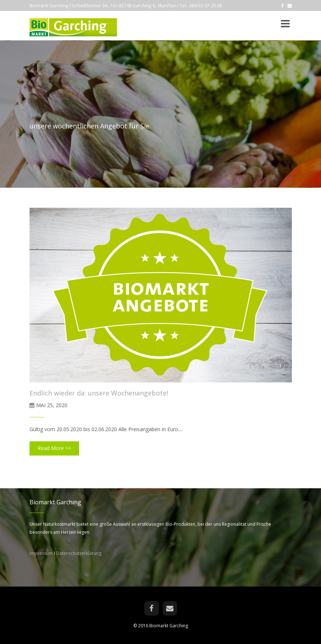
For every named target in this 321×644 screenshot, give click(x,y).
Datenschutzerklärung (79, 553)
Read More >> (54, 448)
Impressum (41, 553)
